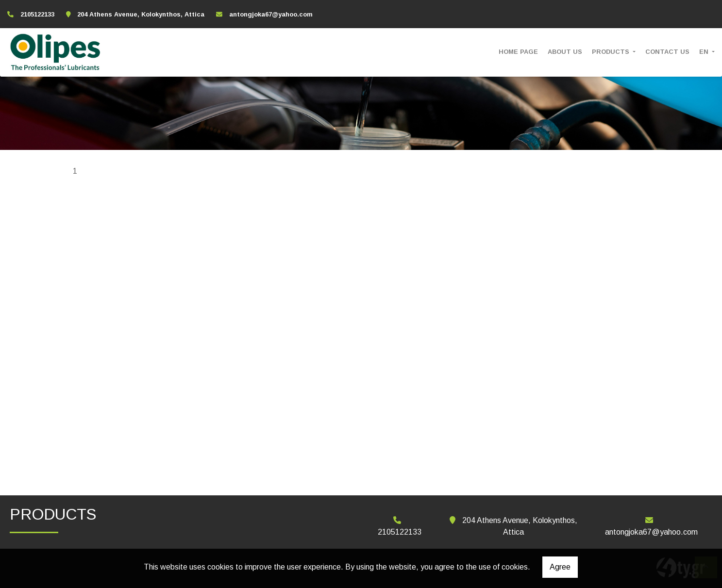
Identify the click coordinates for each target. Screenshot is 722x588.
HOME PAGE (518, 52)
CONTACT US (667, 52)
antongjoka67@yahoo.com (271, 14)
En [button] (705, 52)
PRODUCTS (612, 52)
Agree (560, 567)
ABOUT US (565, 52)
